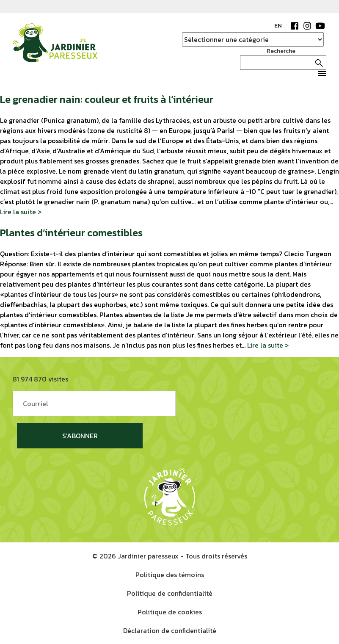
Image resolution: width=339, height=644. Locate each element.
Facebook (295, 26)
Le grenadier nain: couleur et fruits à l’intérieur (107, 99)
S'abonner (80, 436)
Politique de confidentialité (170, 593)
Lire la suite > (21, 212)
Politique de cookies (170, 612)
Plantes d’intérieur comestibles (71, 233)
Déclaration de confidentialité (170, 630)
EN (278, 26)
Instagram (307, 26)
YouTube (320, 26)
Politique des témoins (170, 575)
